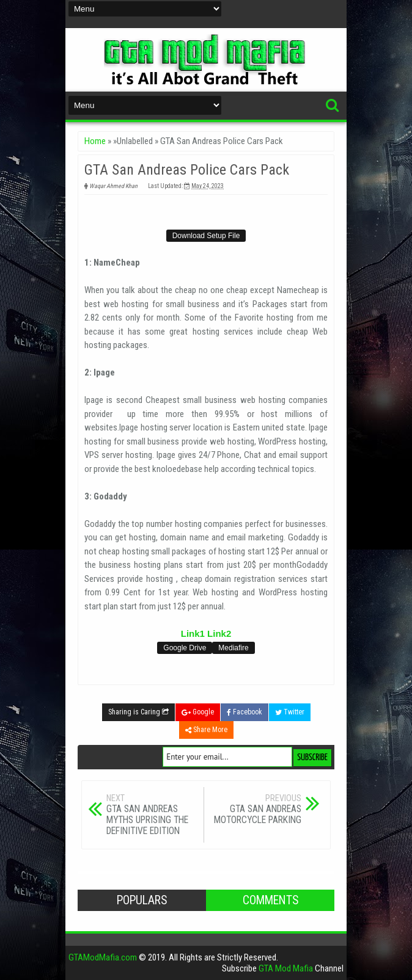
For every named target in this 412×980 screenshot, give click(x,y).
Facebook (245, 712)
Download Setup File (206, 236)
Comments (270, 900)
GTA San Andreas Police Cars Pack (187, 170)
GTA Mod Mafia (286, 968)
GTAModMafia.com (103, 957)
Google (198, 712)
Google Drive (185, 648)
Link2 (219, 633)
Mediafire (233, 648)
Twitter (290, 712)
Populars (142, 900)
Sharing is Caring (138, 712)
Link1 (193, 633)
